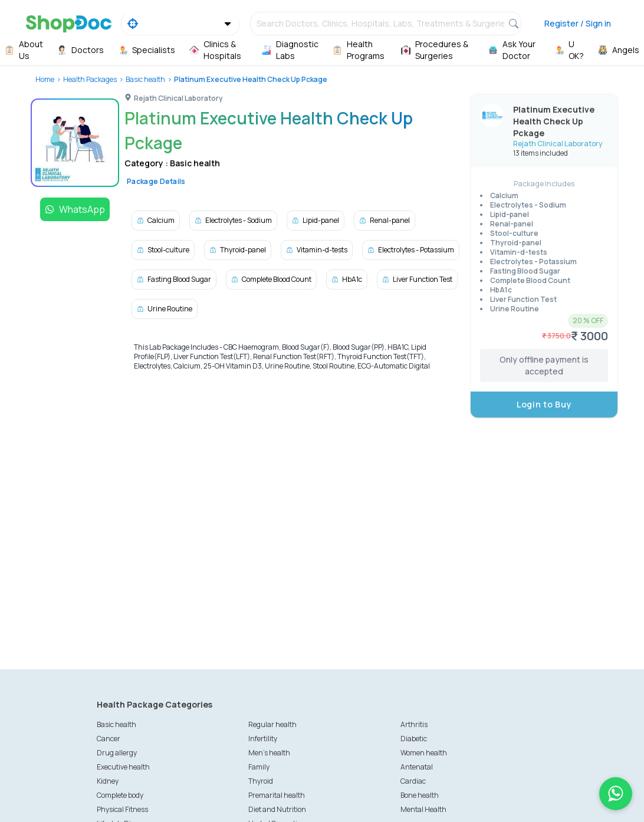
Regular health (272, 724)
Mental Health (423, 809)
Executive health (123, 767)
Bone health (420, 795)
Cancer (109, 739)
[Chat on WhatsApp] (616, 794)
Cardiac (413, 781)
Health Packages (90, 79)
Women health (424, 753)
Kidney (108, 781)
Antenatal (417, 767)
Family (259, 767)
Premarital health (277, 795)
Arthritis (414, 724)
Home (45, 79)
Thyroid (261, 781)
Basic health (145, 79)
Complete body (120, 795)
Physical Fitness (122, 809)
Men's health (269, 753)
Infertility (263, 739)
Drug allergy (117, 753)
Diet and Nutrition (277, 809)
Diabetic (414, 739)
